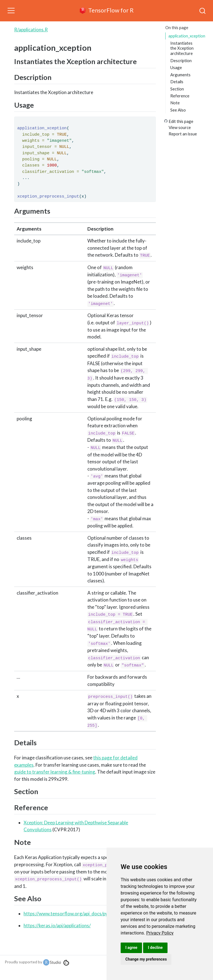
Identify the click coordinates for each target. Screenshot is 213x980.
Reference (180, 96)
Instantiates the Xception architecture (182, 48)
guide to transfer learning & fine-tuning (55, 772)
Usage (176, 67)
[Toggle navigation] (11, 11)
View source (180, 127)
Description (181, 60)
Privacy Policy (160, 933)
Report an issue (183, 134)
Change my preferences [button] (146, 959)
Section (177, 89)
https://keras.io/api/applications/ (57, 925)
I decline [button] (155, 948)
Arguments (180, 75)
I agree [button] (131, 948)
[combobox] (203, 11)
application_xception (187, 36)
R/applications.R (31, 30)
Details (177, 82)
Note (175, 103)
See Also (178, 110)
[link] (160, 933)
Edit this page (181, 121)
